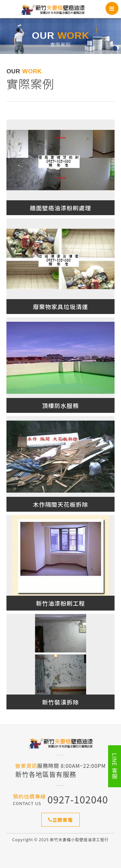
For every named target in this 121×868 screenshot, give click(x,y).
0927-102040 (78, 799)
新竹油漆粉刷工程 (61, 603)
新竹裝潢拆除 (61, 702)
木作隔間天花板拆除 (60, 504)
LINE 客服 (115, 766)
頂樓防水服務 (61, 405)
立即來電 (60, 820)
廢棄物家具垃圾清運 (60, 307)
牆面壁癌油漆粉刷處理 (61, 208)
